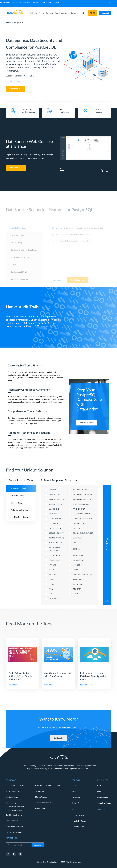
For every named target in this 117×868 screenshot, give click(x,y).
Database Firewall (12, 797)
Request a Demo (87, 423)
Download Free (16, 168)
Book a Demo (93, 13)
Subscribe (38, 845)
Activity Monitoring (13, 792)
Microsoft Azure (41, 797)
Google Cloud (40, 809)
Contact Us (75, 803)
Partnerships (76, 797)
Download (105, 13)
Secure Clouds (40, 791)
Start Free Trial (16, 89)
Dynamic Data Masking (16, 807)
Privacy (87, 769)
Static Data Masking (15, 810)
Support (42, 13)
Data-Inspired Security (14, 832)
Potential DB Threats (79, 821)
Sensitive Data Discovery (15, 815)
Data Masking (11, 803)
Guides (100, 786)
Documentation (103, 797)
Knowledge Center (78, 827)
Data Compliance (12, 821)
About (74, 786)
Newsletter (12, 838)
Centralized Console (104, 803)
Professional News (78, 815)
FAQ (99, 792)
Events (74, 792)
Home (8, 23)
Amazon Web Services (43, 803)
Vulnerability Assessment (15, 827)
